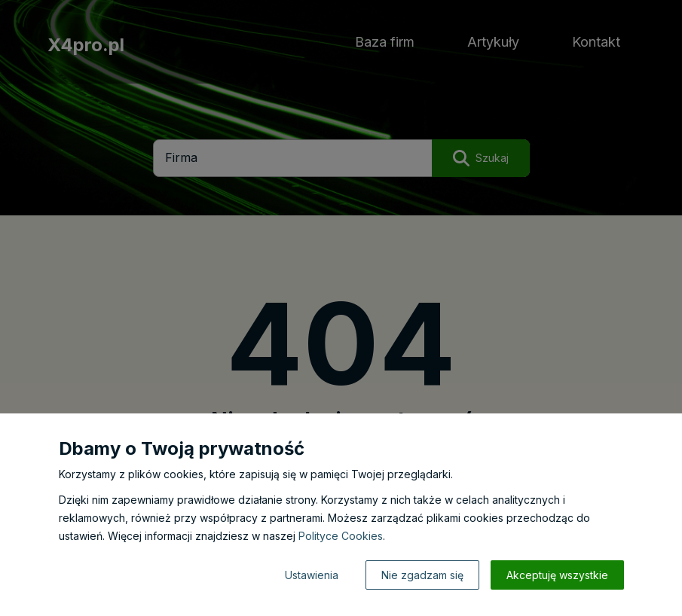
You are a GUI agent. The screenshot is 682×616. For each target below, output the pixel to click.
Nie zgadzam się (422, 575)
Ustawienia (312, 575)
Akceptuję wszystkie (557, 575)
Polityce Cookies (341, 536)
